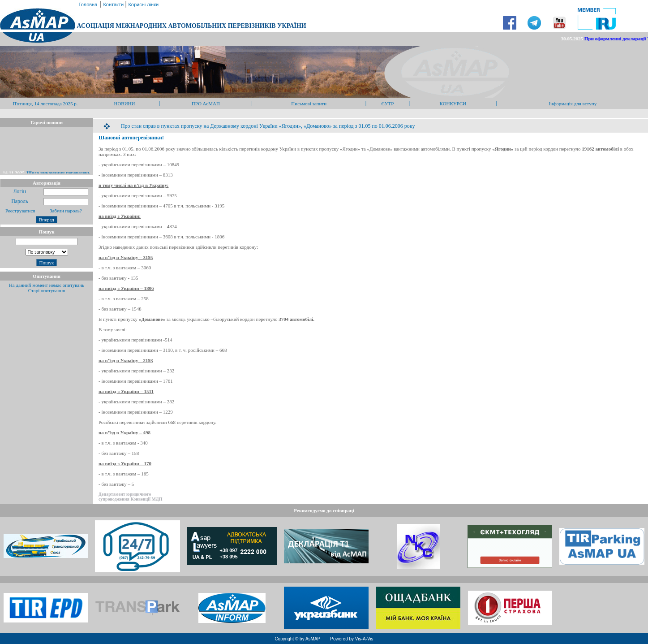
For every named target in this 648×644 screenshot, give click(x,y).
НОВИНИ (124, 104)
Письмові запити (309, 104)
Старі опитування (47, 290)
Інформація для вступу (573, 104)
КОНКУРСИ (453, 104)
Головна (87, 4)
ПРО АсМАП (206, 104)
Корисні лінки (143, 4)
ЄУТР (388, 104)
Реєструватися (19, 211)
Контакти (114, 4)
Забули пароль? (66, 211)
